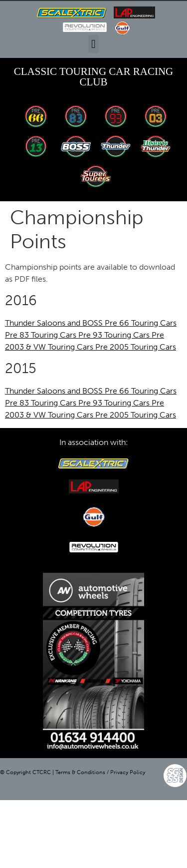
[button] (93, 44)
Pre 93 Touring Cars (115, 335)
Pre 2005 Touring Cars (136, 347)
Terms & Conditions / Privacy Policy (100, 772)
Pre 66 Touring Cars (141, 323)
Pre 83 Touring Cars (42, 335)
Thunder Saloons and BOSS (55, 323)
